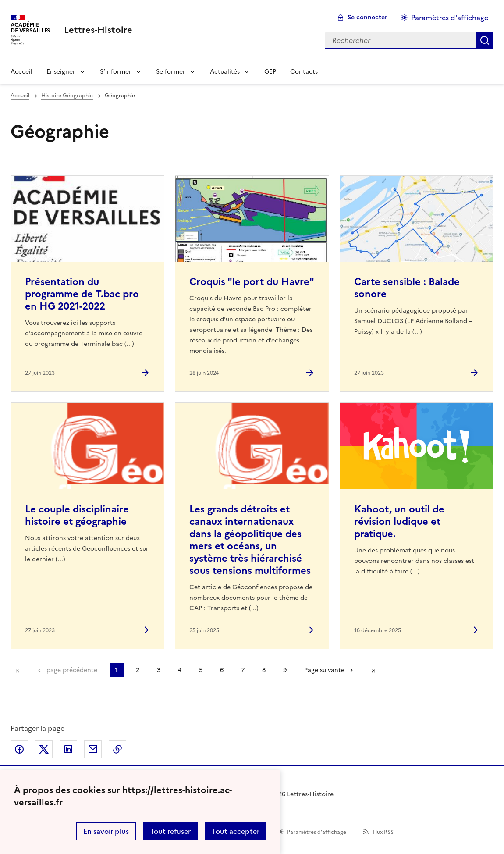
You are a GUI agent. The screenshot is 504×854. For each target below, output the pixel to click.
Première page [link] (18, 670)
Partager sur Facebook (19, 749)
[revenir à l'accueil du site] (98, 30)
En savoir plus (106, 831)
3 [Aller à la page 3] (159, 670)
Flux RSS (383, 832)
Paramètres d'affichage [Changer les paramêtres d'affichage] (450, 18)
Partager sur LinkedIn (68, 749)
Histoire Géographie (67, 96)
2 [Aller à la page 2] (138, 670)
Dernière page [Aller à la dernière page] (373, 670)
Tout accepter (236, 831)
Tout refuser (170, 831)
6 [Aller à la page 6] (222, 670)
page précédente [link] (72, 670)
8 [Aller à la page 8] (264, 670)
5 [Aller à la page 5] (201, 670)
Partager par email (93, 749)
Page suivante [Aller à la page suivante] (324, 670)
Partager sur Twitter (44, 749)
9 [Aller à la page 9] (285, 670)
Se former (171, 72)
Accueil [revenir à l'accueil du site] (20, 96)
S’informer (116, 72)
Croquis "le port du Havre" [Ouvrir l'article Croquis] (252, 282)
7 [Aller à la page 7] (243, 670)
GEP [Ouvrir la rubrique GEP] (270, 72)
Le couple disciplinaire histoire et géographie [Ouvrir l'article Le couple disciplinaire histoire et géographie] (77, 515)
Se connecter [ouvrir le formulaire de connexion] (367, 17)
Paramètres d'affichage (317, 832)
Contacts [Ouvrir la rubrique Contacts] (304, 72)
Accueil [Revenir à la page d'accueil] (21, 72)
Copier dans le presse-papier (117, 749)
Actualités (225, 72)
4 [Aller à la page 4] (180, 670)
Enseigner (61, 72)
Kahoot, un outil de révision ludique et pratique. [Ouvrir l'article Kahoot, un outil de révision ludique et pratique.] (399, 521)
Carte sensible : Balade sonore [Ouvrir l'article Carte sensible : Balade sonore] (407, 288)
